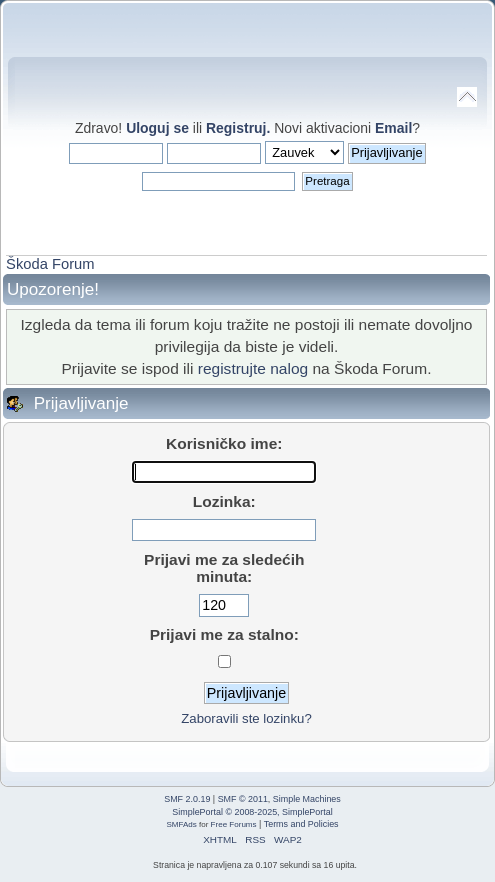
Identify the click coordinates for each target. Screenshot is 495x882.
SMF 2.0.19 (187, 799)
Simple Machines (307, 799)
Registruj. (240, 128)
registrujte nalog (253, 368)
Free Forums (234, 824)
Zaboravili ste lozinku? (246, 718)
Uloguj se (157, 128)
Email (393, 128)
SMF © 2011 (243, 799)
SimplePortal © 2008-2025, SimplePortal (252, 812)
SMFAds (181, 824)
